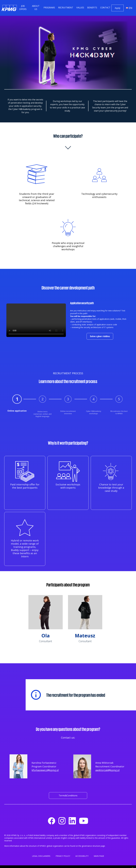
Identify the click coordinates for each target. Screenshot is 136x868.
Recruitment (66, 8)
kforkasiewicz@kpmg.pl (45, 770)
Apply (118, 8)
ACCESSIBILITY (82, 856)
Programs (49, 8)
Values (80, 8)
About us (36, 8)
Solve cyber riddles (100, 336)
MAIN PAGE (99, 856)
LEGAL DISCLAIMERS (41, 856)
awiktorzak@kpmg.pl (107, 770)
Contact (105, 8)
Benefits (92, 8)
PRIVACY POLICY (63, 856)
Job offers (23, 8)
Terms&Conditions (68, 796)
